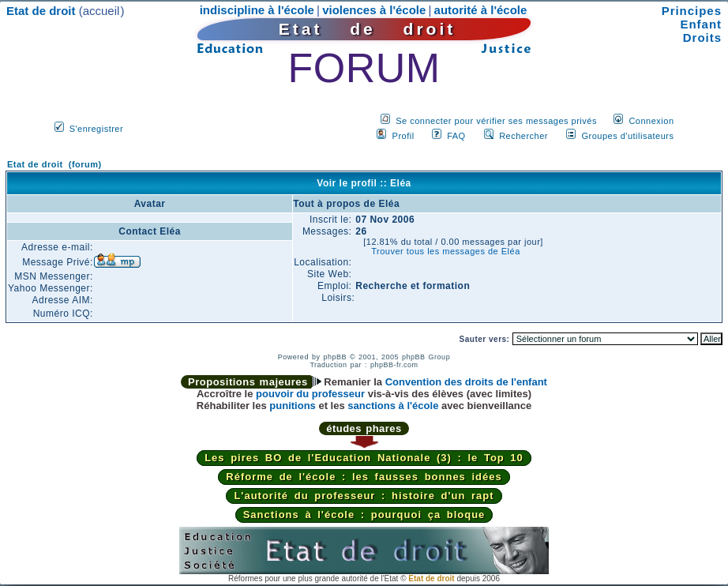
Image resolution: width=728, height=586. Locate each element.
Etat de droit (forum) (54, 164)
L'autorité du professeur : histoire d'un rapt (364, 496)
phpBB (335, 357)
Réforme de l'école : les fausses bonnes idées (364, 477)
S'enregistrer (97, 129)
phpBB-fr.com (394, 365)
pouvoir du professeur (310, 394)
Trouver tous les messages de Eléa (446, 251)
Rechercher (523, 136)
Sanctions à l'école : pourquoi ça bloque (364, 515)
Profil (403, 136)
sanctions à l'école (393, 406)
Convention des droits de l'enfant (466, 382)
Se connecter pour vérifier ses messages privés (496, 121)
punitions (293, 406)
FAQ (456, 136)
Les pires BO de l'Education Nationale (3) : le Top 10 (364, 458)
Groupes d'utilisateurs (627, 136)
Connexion (651, 121)
